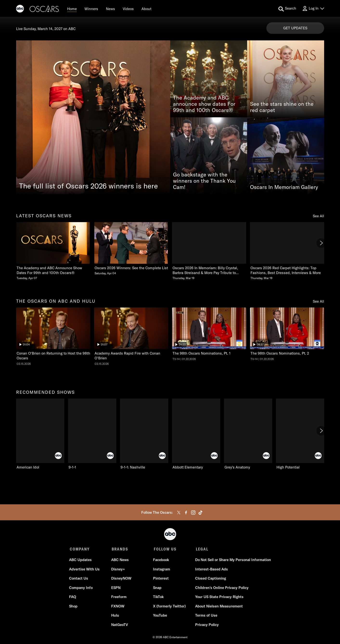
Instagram (162, 570)
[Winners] (91, 9)
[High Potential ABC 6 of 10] (300, 434)
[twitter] (179, 513)
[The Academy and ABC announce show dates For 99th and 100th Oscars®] (209, 79)
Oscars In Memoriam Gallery (284, 187)
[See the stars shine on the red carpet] (286, 79)
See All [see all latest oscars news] (318, 216)
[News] (110, 9)
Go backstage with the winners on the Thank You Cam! (204, 181)
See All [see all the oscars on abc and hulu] (318, 301)
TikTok (158, 597)
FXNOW (118, 607)
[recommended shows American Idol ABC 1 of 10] (40, 434)
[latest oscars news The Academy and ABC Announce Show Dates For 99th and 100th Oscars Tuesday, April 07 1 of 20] (53, 251)
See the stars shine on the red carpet (282, 107)
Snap (157, 588)
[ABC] (20, 9)
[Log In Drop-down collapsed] (313, 9)
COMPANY (80, 549)
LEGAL (201, 549)
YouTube (160, 616)
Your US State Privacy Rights (219, 597)
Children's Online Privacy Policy (221, 588)
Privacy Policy (206, 625)
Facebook (161, 560)
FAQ (73, 597)
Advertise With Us (85, 570)
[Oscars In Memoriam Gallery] (286, 156)
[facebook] (186, 513)
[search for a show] (287, 9)
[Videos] (128, 9)
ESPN (116, 588)
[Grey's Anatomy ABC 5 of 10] (248, 434)
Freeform (119, 597)
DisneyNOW (122, 579)
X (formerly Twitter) (169, 607)
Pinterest (161, 579)
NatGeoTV (120, 625)
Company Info (82, 588)
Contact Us (79, 579)
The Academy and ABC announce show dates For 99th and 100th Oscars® (204, 104)
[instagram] (193, 513)
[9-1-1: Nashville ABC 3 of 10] (144, 434)
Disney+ (118, 570)
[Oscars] (45, 9)
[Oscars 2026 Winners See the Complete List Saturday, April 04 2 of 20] (131, 249)
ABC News (120, 560)
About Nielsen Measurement (218, 607)
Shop (74, 607)
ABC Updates (81, 560)
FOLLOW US (164, 549)
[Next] (321, 243)
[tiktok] (200, 513)
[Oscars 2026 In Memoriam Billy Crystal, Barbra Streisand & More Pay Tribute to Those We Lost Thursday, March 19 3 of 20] (209, 251)
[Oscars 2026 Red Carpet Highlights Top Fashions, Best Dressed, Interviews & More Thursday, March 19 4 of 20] (287, 251)
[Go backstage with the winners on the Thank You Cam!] (209, 156)
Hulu (115, 616)
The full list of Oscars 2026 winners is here (88, 186)
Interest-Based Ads (211, 570)
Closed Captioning (210, 579)
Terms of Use (206, 616)
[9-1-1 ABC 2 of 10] (92, 434)
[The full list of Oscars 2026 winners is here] (93, 117)
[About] (146, 9)
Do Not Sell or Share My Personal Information (233, 560)
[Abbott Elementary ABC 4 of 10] (196, 434)
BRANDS (120, 549)
